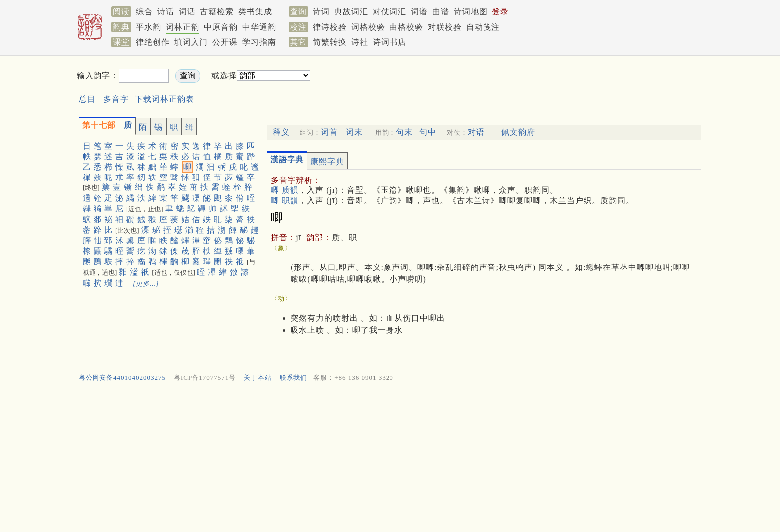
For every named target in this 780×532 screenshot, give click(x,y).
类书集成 (255, 12)
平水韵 (148, 27)
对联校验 (445, 27)
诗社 (360, 42)
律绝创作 (153, 42)
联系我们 (293, 378)
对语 (476, 132)
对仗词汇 (390, 12)
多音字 (116, 99)
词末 (354, 132)
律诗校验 (330, 27)
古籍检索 (217, 12)
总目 (87, 99)
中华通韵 (259, 27)
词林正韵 (183, 27)
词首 (329, 132)
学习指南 (259, 42)
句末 (404, 132)
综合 (144, 12)
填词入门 (191, 42)
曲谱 (441, 12)
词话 (187, 12)
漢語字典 (287, 159)
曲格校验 (406, 27)
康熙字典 (327, 161)
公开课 (225, 42)
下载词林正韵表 (164, 99)
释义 (281, 132)
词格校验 (368, 27)
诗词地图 (471, 12)
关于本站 (258, 378)
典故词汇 (351, 12)
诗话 (166, 12)
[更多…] (146, 284)
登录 (500, 12)
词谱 (419, 12)
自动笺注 (483, 27)
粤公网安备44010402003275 (122, 378)
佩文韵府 (518, 132)
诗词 (321, 12)
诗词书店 (390, 42)
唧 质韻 (285, 190)
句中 (428, 132)
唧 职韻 (285, 201)
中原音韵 (221, 27)
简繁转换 (330, 42)
